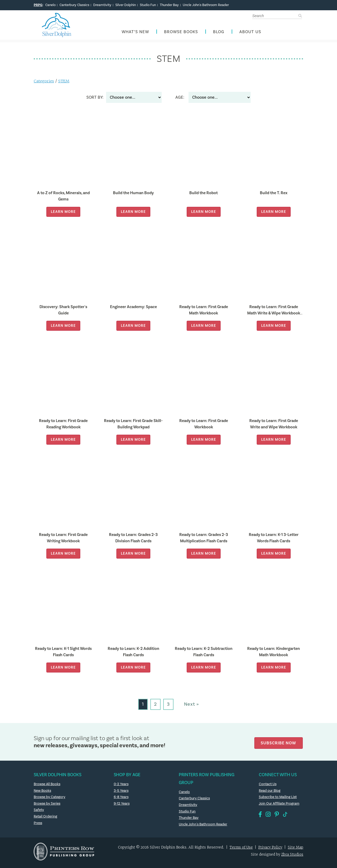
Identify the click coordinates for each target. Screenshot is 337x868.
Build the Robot (204, 195)
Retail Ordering (46, 819)
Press (38, 825)
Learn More (63, 214)
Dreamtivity (102, 5)
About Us (250, 33)
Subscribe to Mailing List (279, 800)
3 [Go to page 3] (168, 707)
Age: (180, 100)
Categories (44, 84)
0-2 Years (121, 787)
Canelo (50, 5)
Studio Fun (148, 5)
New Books (43, 793)
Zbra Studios (292, 857)
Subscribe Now (280, 744)
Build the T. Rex (274, 195)
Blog (219, 33)
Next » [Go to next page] (192, 707)
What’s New (135, 33)
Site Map (296, 850)
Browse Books (181, 33)
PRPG (38, 5)
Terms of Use (241, 850)
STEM (65, 84)
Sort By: (95, 100)
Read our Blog (270, 793)
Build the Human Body (133, 195)
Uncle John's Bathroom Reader (206, 5)
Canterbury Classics (74, 5)
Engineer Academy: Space (133, 309)
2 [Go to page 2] (155, 707)
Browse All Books (48, 787)
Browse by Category (50, 800)
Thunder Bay (169, 5)
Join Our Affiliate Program (280, 806)
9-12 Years (122, 806)
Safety (39, 812)
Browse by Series (48, 806)
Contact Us (268, 787)
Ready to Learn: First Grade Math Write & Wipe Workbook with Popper (274, 315)
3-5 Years (121, 793)
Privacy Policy (270, 850)
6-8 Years (121, 800)
